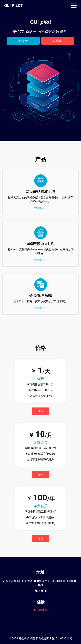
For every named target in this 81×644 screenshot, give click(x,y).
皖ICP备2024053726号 (58, 639)
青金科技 (24, 639)
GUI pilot (40, 610)
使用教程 (23, 41)
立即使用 (40, 208)
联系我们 (58, 41)
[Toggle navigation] (74, 6)
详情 (40, 411)
